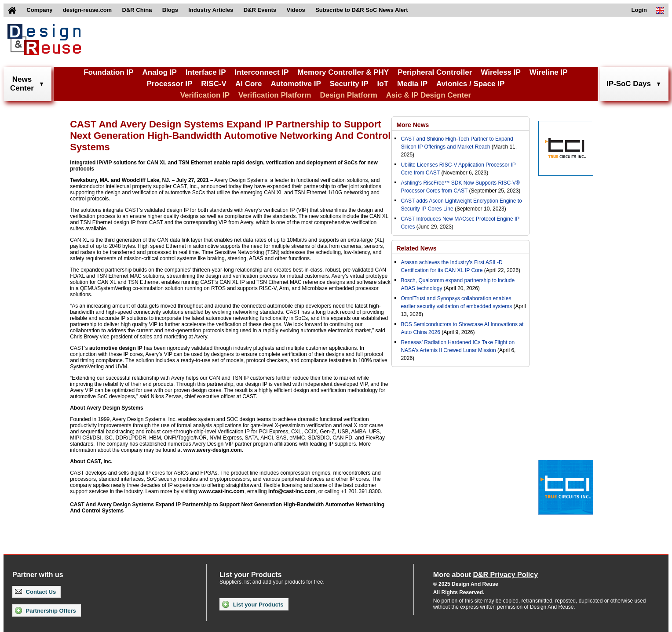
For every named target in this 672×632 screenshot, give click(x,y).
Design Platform (348, 95)
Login (639, 10)
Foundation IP (108, 72)
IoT (383, 84)
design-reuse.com (87, 10)
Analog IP (159, 72)
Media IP (412, 84)
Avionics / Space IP (470, 84)
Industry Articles (211, 10)
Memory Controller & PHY (343, 72)
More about (486, 575)
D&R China (137, 10)
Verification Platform (275, 95)
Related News (416, 248)
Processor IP (169, 84)
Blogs (170, 10)
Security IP (349, 84)
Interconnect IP (262, 72)
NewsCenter (22, 84)
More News (413, 125)
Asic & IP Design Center (429, 95)
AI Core (248, 84)
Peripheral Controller (435, 72)
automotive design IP (116, 348)
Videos (296, 10)
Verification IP (205, 95)
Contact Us (35, 592)
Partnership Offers (46, 610)
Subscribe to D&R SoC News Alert (362, 10)
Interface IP (206, 72)
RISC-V (214, 84)
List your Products (253, 604)
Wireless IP (501, 72)
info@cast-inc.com (292, 491)
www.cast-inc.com (221, 491)
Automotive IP (296, 84)
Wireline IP (549, 72)
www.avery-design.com (213, 450)
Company (39, 10)
